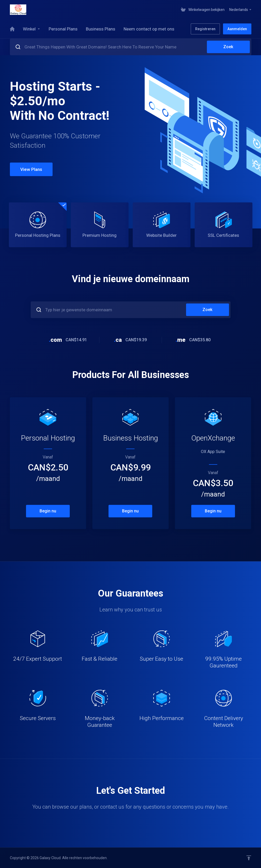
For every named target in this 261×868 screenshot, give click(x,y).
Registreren (205, 29)
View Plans (31, 169)
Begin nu (48, 511)
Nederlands (241, 10)
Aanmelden (237, 29)
